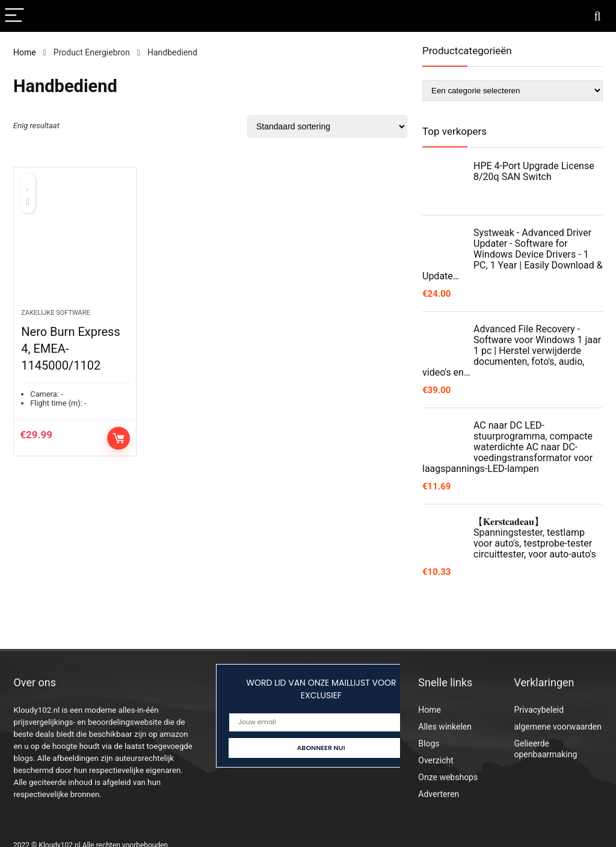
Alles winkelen (445, 727)
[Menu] (14, 16)
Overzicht (436, 760)
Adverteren (439, 794)
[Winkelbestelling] (327, 126)
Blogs (429, 743)
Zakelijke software (56, 313)
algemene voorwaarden (558, 727)
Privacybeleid (539, 710)
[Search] (597, 16)
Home (25, 52)
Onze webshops (448, 777)
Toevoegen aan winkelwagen (119, 438)
